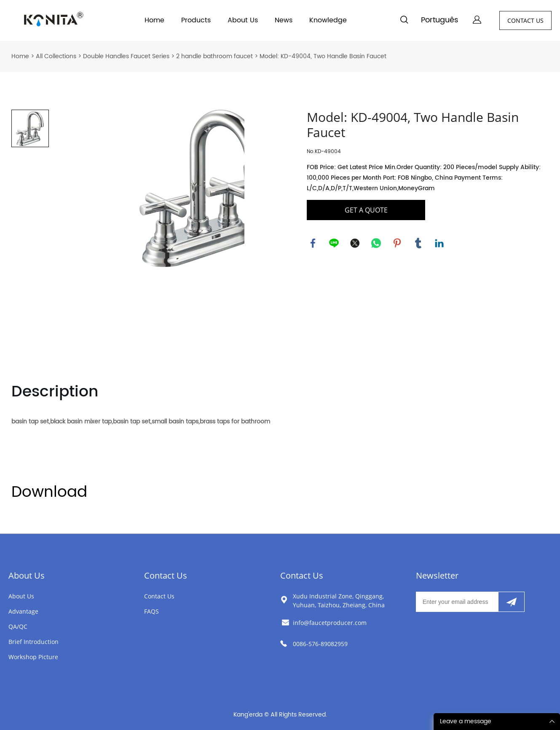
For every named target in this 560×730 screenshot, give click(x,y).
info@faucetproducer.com (330, 623)
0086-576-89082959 (320, 644)
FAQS (151, 611)
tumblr (418, 243)
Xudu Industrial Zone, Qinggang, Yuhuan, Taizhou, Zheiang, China (339, 601)
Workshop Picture (33, 657)
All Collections (56, 56)
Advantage (23, 611)
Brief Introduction (33, 642)
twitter (355, 243)
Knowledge (328, 20)
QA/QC (18, 626)
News (284, 20)
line (334, 243)
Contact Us (166, 575)
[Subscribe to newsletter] (511, 602)
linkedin (439, 243)
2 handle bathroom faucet (214, 56)
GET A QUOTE (366, 210)
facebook (313, 243)
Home (154, 20)
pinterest (397, 243)
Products (196, 20)
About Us (243, 20)
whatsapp (376, 243)
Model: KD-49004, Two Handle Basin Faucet (323, 56)
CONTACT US (525, 20)
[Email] (457, 602)
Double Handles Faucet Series (126, 56)
